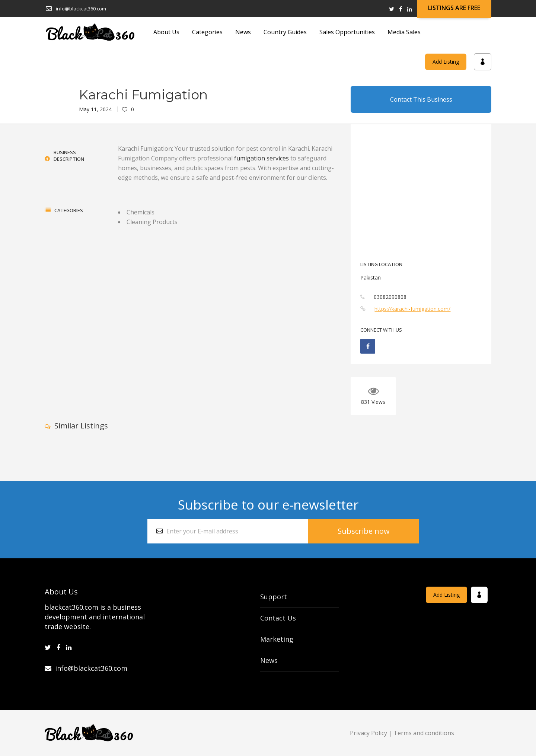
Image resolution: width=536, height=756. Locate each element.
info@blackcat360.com (86, 668)
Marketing (277, 639)
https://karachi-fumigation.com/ (412, 309)
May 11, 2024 (95, 109)
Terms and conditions (424, 733)
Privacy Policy (368, 733)
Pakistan (371, 277)
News (269, 660)
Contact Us (278, 618)
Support (274, 597)
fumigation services (261, 158)
